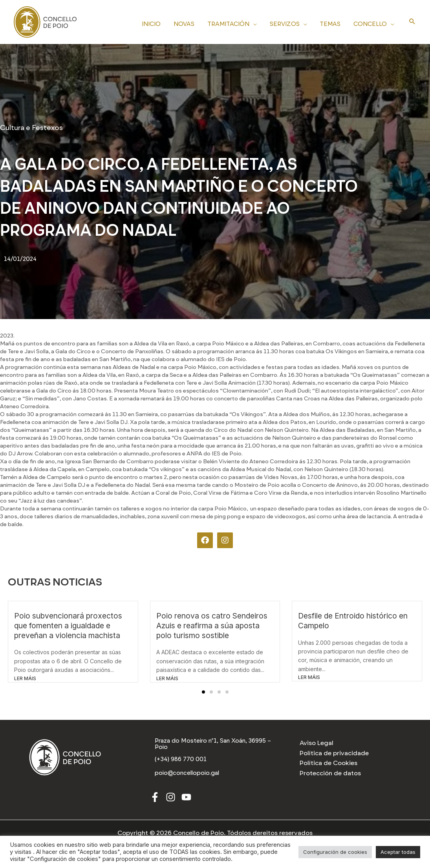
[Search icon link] (412, 22)
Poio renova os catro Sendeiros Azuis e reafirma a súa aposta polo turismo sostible (212, 626)
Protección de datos (330, 773)
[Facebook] (155, 798)
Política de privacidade (334, 753)
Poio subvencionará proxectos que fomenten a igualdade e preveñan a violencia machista (68, 626)
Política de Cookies (328, 763)
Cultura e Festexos (31, 128)
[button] (203, 692)
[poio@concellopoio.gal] (188, 774)
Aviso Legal (317, 743)
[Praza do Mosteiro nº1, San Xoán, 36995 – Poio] (215, 744)
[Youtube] (186, 798)
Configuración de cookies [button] (335, 852)
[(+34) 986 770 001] (181, 760)
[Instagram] (171, 798)
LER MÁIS (25, 678)
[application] (258, 23)
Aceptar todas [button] (398, 852)
